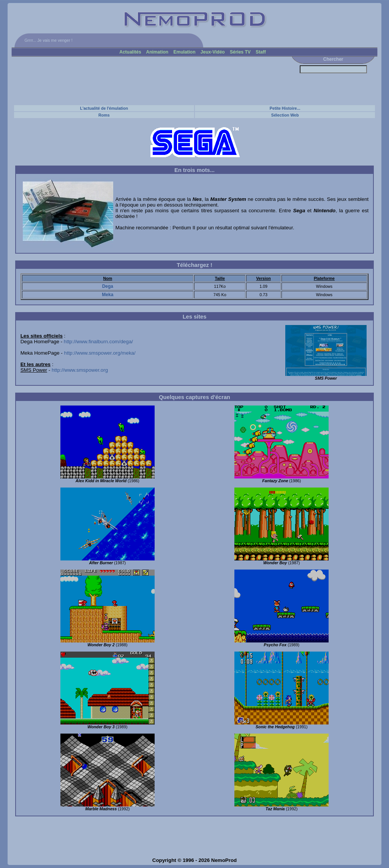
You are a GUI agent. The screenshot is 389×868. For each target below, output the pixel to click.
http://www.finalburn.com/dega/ (98, 342)
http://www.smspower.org (80, 370)
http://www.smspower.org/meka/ (100, 353)
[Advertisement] (150, 80)
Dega (108, 286)
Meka (108, 295)
